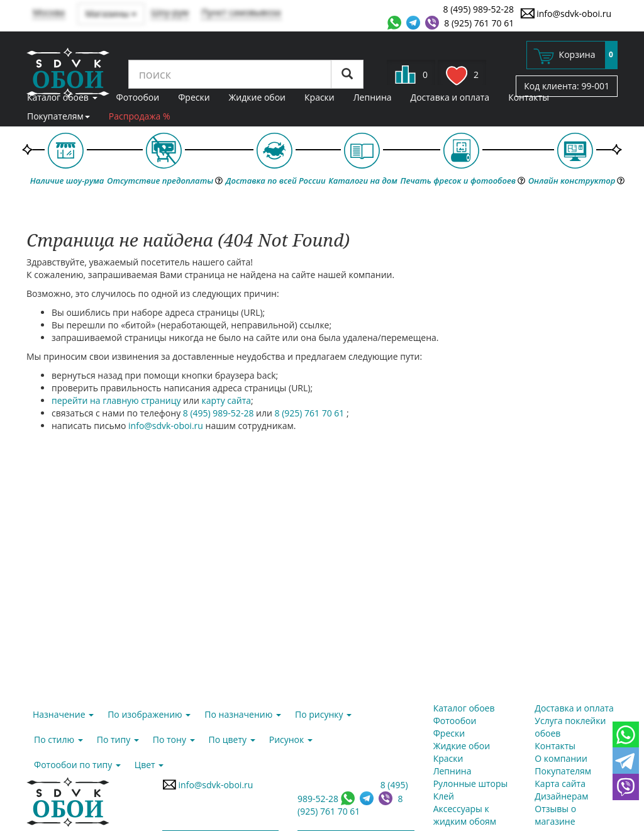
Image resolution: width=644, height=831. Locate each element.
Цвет (149, 765)
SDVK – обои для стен (68, 72)
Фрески (194, 97)
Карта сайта (560, 784)
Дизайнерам (561, 796)
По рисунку (323, 714)
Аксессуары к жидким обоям (465, 815)
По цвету (232, 739)
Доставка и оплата (450, 97)
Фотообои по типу (77, 765)
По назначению (243, 714)
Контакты (529, 97)
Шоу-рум (170, 12)
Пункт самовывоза (241, 12)
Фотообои (138, 97)
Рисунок (291, 739)
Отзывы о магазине (555, 815)
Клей (444, 796)
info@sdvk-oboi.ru (566, 13)
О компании (561, 758)
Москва (49, 12)
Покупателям (58, 116)
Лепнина (373, 97)
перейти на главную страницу (116, 400)
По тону (174, 739)
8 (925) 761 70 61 (479, 23)
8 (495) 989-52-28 (479, 9)
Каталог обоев (62, 97)
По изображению (149, 714)
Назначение (63, 714)
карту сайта (227, 400)
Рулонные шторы (471, 784)
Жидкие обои (257, 97)
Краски (319, 97)
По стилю (58, 739)
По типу (118, 739)
